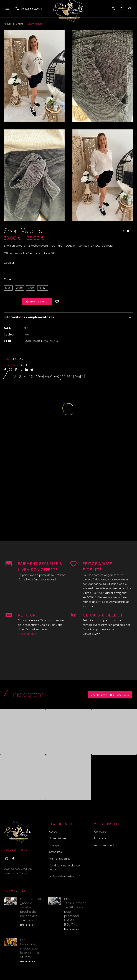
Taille (7, 279)
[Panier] (129, 9)
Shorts (19, 24)
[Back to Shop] (128, 231)
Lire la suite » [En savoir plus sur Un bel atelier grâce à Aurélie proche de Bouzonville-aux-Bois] (28, 925)
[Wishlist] (121, 9)
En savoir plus (27, 634)
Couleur (9, 263)
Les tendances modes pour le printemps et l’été (30, 948)
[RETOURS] (9, 615)
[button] (114, 9)
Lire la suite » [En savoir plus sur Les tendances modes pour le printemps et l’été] (28, 962)
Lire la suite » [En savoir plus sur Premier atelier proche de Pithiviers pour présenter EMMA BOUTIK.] (72, 929)
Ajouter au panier (37, 302)
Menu (7, 9)
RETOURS (28, 615)
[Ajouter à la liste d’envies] (57, 302)
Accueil (8, 24)
